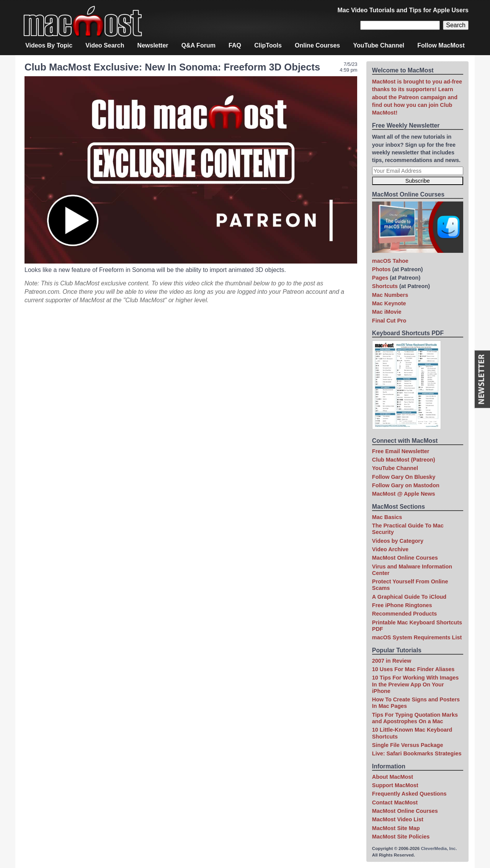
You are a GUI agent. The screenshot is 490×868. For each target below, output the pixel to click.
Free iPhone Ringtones (402, 605)
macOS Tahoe (390, 261)
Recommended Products (405, 614)
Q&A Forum (198, 45)
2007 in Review (392, 661)
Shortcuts (385, 286)
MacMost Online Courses (405, 558)
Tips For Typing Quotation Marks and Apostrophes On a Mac (415, 718)
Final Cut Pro (389, 321)
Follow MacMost (441, 45)
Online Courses (317, 45)
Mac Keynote (389, 303)
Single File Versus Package (408, 745)
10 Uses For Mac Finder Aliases (413, 669)
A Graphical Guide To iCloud (409, 597)
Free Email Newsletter (401, 451)
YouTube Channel (379, 45)
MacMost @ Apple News (404, 494)
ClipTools (268, 45)
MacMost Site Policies (401, 837)
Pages (380, 278)
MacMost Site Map (396, 828)
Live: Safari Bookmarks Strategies (417, 753)
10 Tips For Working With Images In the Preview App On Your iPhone (415, 684)
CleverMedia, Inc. (439, 848)
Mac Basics (387, 517)
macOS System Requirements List (417, 637)
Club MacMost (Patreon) (404, 460)
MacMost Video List (398, 819)
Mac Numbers (390, 295)
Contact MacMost (395, 802)
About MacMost (393, 777)
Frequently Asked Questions (409, 794)
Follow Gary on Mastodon (406, 485)
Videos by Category (398, 541)
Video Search (105, 45)
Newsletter (153, 45)
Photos (381, 269)
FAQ (235, 45)
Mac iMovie (387, 312)
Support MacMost (395, 785)
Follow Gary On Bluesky (404, 477)
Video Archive (390, 549)
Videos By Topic (49, 45)
